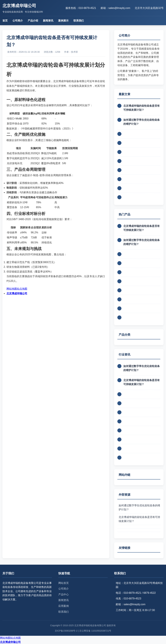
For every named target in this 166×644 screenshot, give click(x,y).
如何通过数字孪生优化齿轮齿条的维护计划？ (139, 508)
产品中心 (64, 594)
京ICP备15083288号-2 (66, 631)
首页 (5, 21)
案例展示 (63, 21)
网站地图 (12, 289)
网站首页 (64, 583)
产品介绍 (33, 21)
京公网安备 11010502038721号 (95, 631)
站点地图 (22, 289)
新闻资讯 (48, 21)
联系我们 (79, 21)
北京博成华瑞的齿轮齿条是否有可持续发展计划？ (139, 519)
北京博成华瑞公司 (17, 293)
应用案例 (64, 606)
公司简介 (18, 21)
